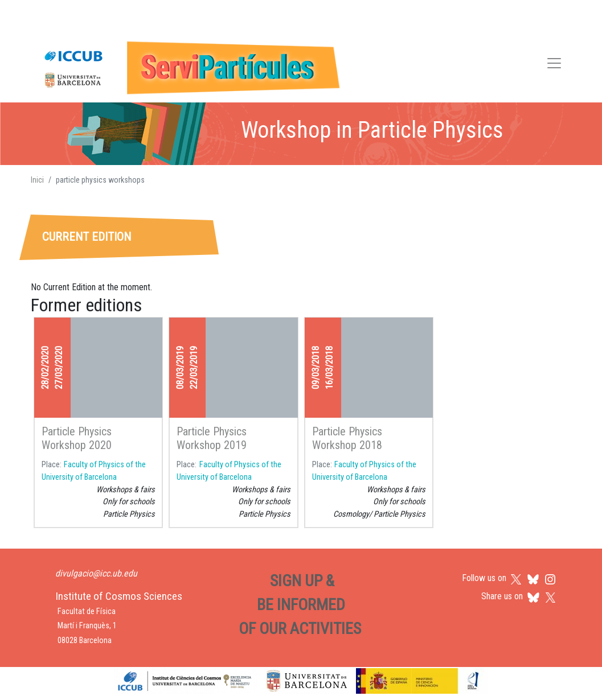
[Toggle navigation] (554, 65)
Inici (37, 180)
